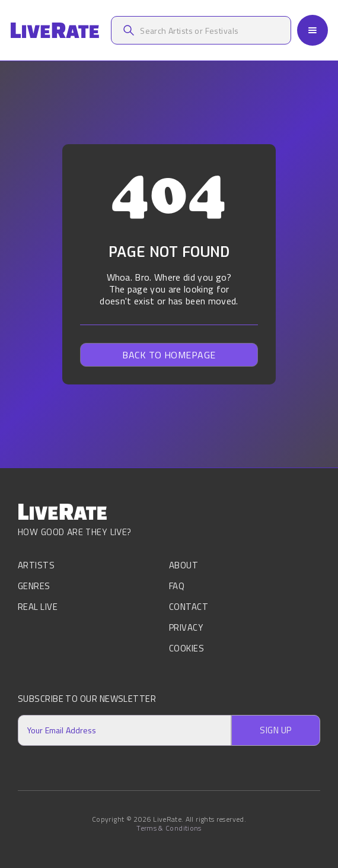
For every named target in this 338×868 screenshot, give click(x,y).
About (184, 566)
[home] (55, 31)
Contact (189, 607)
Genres (34, 586)
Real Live (38, 607)
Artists (36, 566)
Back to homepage (169, 355)
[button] (313, 30)
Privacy (186, 627)
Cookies (186, 648)
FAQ (177, 586)
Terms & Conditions (169, 828)
